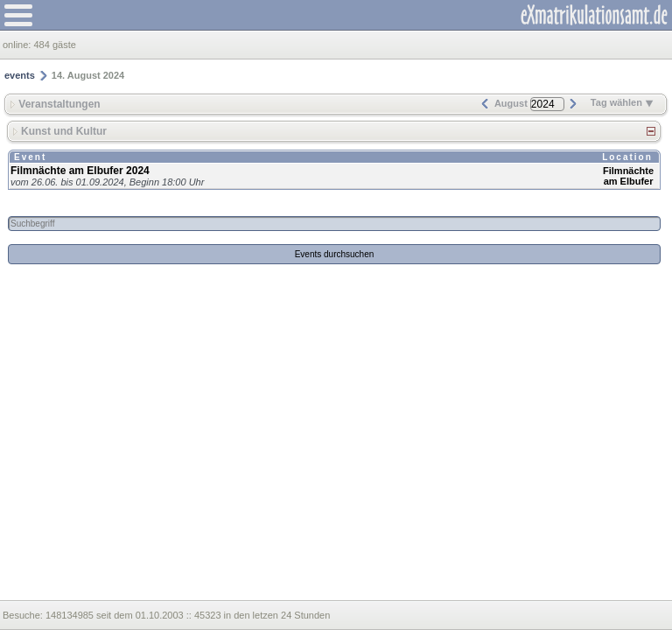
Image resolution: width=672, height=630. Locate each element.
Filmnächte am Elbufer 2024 (80, 171)
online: (18, 45)
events (20, 75)
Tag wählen (622, 102)
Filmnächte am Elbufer (628, 176)
